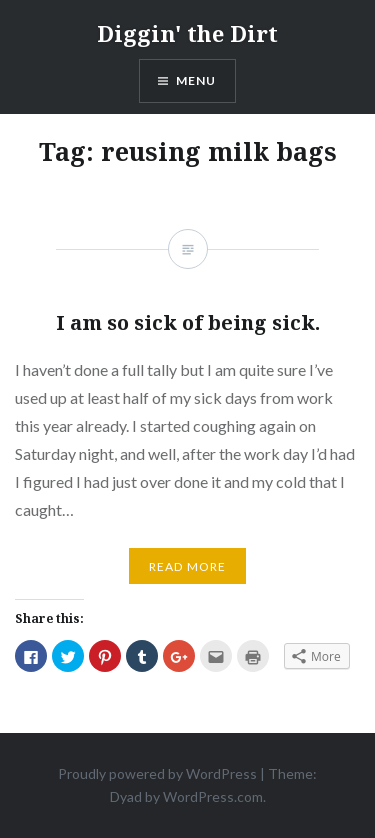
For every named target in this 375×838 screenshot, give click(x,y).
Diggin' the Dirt (187, 33)
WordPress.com (213, 796)
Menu (196, 80)
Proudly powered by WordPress (157, 773)
